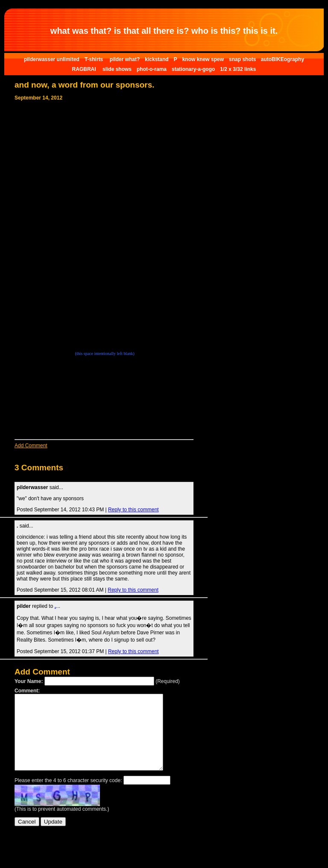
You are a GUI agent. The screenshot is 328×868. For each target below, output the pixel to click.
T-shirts (95, 59)
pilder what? (125, 59)
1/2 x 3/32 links (238, 69)
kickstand (157, 59)
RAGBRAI (85, 69)
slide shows (117, 69)
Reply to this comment (133, 510)
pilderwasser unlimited (52, 59)
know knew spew (203, 59)
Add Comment (31, 446)
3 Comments (39, 468)
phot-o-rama (152, 69)
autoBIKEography (283, 59)
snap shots (243, 59)
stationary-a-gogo (193, 69)
